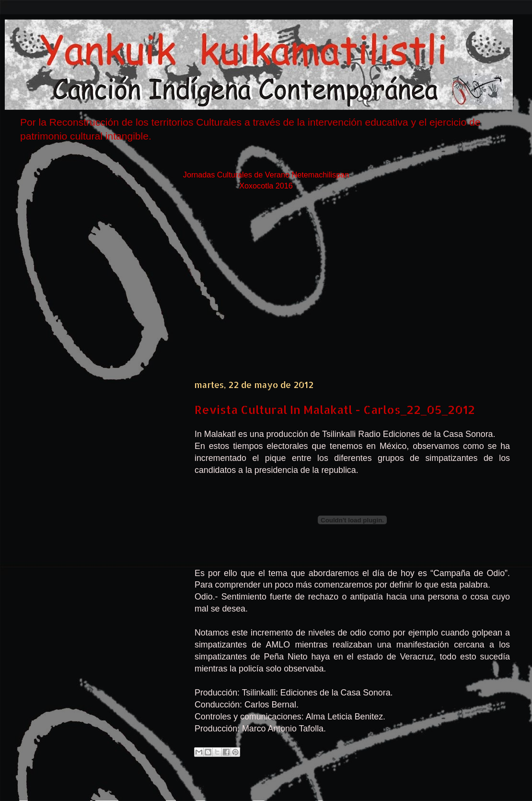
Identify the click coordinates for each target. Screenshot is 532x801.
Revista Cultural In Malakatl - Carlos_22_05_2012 (335, 409)
